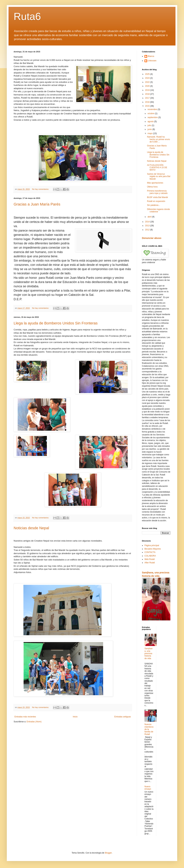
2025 (148, 74)
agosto (151, 121)
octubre (151, 113)
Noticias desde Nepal (31, 528)
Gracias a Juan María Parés (37, 204)
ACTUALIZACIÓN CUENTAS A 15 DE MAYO (157, 168)
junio (150, 129)
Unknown (152, 61)
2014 (148, 222)
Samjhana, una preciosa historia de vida (148, 653)
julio (150, 125)
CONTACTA (150, 552)
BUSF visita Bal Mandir (158, 197)
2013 (148, 226)
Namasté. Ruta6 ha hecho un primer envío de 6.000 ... (158, 139)
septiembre (153, 117)
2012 (148, 230)
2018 (148, 94)
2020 (148, 86)
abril (150, 217)
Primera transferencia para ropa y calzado (157, 192)
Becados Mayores (153, 549)
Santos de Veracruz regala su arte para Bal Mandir (159, 176)
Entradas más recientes (25, 717)
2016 (148, 102)
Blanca (151, 56)
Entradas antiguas (123, 717)
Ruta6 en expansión (156, 201)
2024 (148, 78)
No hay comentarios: (41, 189)
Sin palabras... (154, 205)
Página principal (152, 545)
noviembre (153, 109)
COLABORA (150, 556)
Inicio (75, 717)
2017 (148, 98)
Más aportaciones (155, 183)
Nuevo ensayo (148, 788)
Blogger (108, 853)
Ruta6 (27, 16)
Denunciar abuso (152, 238)
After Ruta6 (150, 563)
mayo (150, 133)
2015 (148, 106)
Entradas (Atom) (34, 722)
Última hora (152, 187)
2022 (148, 82)
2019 (148, 90)
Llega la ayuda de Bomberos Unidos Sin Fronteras (56, 323)
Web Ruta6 (150, 559)
